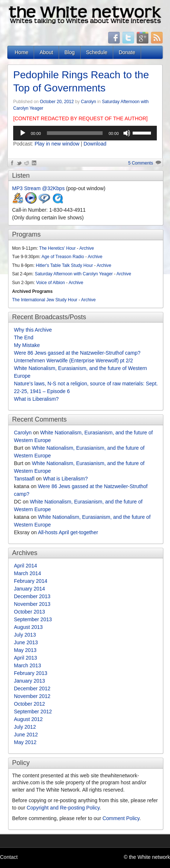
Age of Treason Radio (63, 257)
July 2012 (25, 727)
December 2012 (32, 688)
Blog (70, 52)
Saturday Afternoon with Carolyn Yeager (74, 274)
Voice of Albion (50, 283)
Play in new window (57, 144)
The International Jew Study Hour (45, 300)
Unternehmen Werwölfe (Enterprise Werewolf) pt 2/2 (73, 361)
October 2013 (29, 612)
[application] (85, 133)
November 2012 (32, 696)
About (46, 52)
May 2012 (25, 742)
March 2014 (27, 573)
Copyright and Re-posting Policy (63, 808)
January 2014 (29, 589)
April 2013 (25, 658)
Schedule (97, 52)
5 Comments (141, 163)
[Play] (23, 133)
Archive (87, 248)
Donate (127, 52)
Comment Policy (121, 818)
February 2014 (31, 581)
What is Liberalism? (36, 399)
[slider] (75, 133)
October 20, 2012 (57, 102)
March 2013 (27, 665)
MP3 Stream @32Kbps (38, 188)
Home (21, 52)
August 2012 (28, 719)
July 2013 (25, 635)
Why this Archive (33, 330)
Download (95, 144)
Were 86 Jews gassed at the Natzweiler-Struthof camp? (77, 353)
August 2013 (28, 627)
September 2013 (33, 619)
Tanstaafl (24, 479)
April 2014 (25, 566)
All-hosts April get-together (68, 532)
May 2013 (25, 650)
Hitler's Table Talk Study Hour (64, 265)
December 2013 (32, 596)
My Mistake (27, 345)
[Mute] (127, 133)
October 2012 (29, 704)
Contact (9, 857)
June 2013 (26, 642)
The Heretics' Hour (58, 248)
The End (24, 337)
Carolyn (88, 102)
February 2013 (31, 673)
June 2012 (26, 735)
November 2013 (32, 604)
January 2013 (29, 681)
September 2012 (33, 712)
